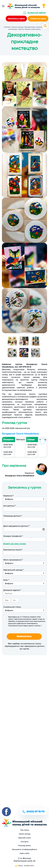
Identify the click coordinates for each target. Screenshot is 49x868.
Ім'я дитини (10, 506)
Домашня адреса (12, 590)
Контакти (24, 842)
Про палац (24, 830)
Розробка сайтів (29, 866)
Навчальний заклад (13, 570)
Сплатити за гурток (38, 19)
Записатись (24, 636)
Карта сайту (24, 853)
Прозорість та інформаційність (24, 849)
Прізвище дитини (13, 516)
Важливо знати (25, 838)
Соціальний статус (12, 607)
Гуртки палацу (18, 27)
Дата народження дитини (16, 526)
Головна (7, 27)
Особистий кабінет (37, 13)
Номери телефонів (13, 536)
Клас (6, 580)
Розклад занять (24, 846)
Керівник (8, 496)
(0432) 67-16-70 (35, 812)
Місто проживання (13, 560)
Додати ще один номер (15, 544)
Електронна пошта (13, 550)
